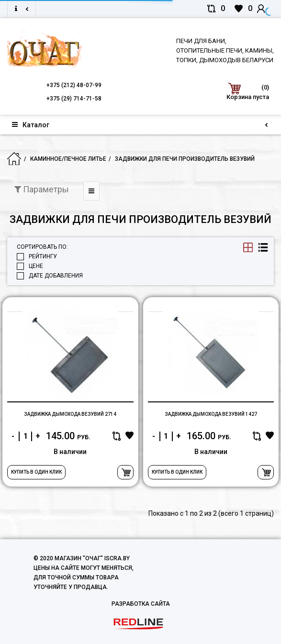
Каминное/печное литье (68, 159)
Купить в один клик (36, 472)
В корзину (125, 472)
